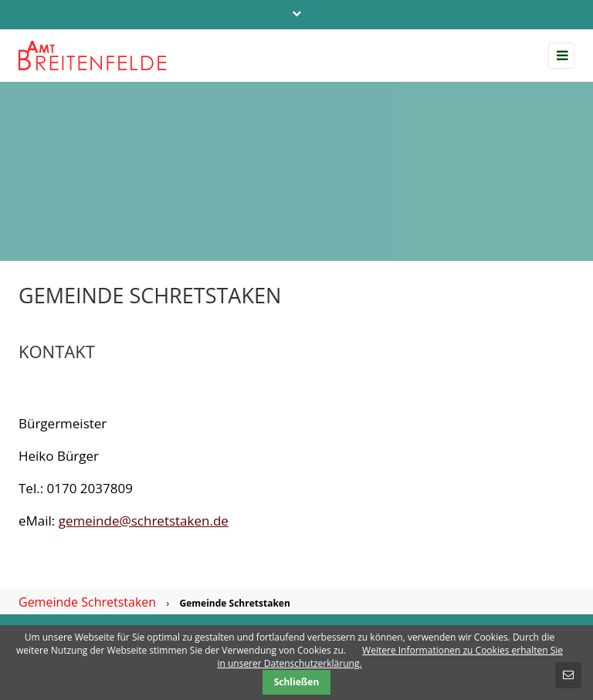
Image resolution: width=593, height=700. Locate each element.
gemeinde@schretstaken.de (144, 521)
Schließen (297, 682)
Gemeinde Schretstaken (87, 602)
